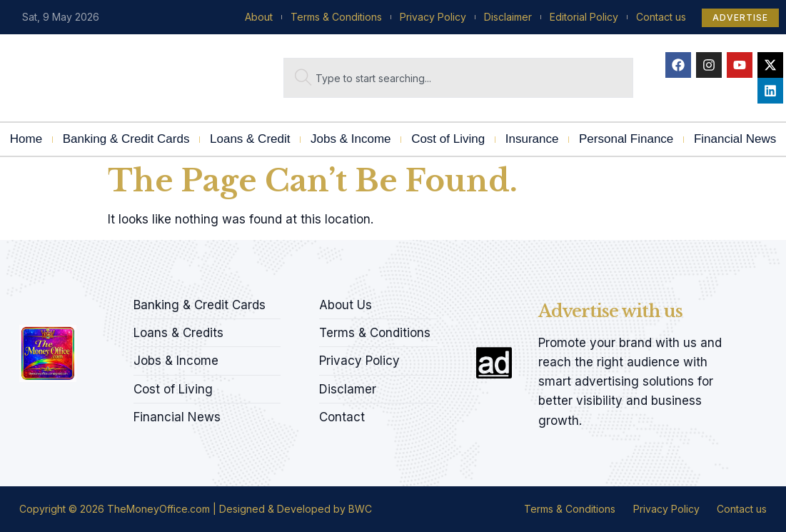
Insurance (532, 139)
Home (26, 139)
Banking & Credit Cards (126, 139)
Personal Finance (626, 139)
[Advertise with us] (494, 363)
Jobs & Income (351, 139)
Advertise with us (610, 311)
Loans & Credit (250, 139)
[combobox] (459, 78)
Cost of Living (448, 139)
